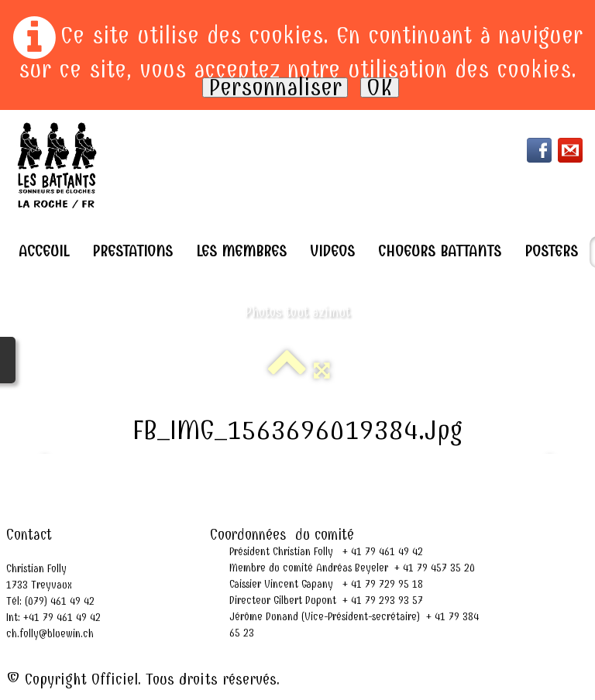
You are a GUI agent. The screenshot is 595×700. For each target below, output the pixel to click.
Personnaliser (275, 87)
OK (380, 87)
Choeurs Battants (440, 251)
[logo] (57, 165)
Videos (332, 251)
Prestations (132, 251)
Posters (551, 251)
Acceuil (44, 251)
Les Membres (241, 251)
